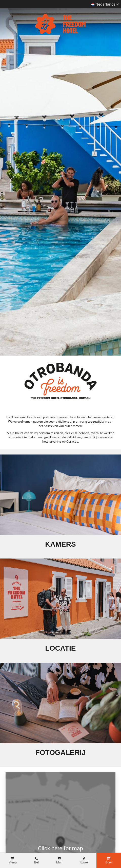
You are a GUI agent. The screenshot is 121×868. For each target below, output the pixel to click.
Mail (59, 862)
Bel (36, 862)
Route (84, 862)
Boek (109, 862)
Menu (13, 862)
